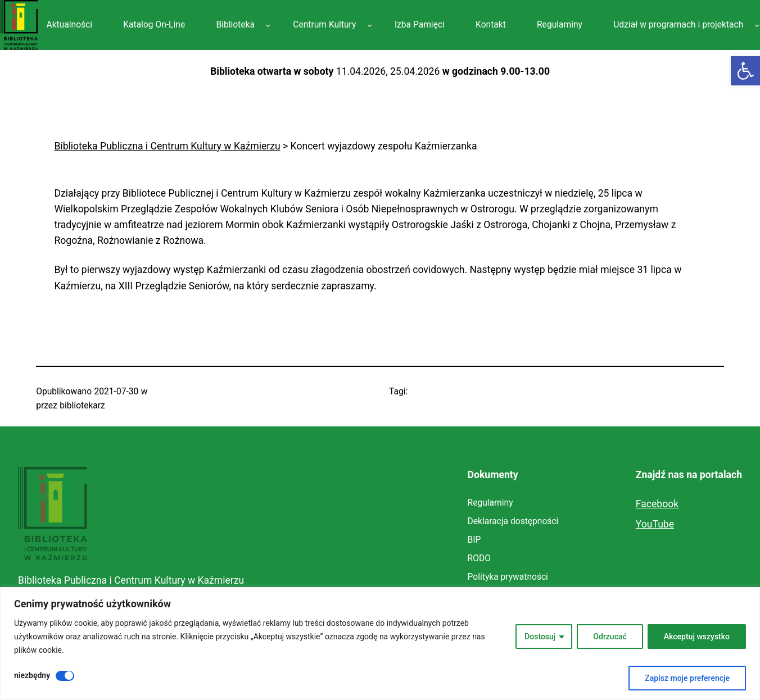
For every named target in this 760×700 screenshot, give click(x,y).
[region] (380, 644)
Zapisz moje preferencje (687, 678)
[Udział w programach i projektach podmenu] (757, 25)
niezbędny (32, 675)
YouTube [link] (655, 524)
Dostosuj (540, 637)
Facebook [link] (657, 504)
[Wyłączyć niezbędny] (65, 676)
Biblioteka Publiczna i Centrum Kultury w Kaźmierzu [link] (131, 580)
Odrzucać (610, 637)
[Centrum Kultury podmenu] (370, 25)
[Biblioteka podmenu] (268, 25)
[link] (745, 71)
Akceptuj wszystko (697, 637)
